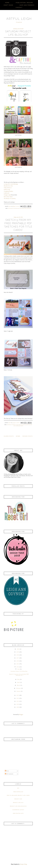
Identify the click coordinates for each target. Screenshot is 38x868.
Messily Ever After (8, 186)
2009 (18, 707)
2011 (18, 701)
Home (7, 3)
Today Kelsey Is (8, 188)
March (19, 685)
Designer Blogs (23, 864)
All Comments (9, 774)
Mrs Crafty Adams (8, 197)
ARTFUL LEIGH (19, 19)
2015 (18, 664)
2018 (18, 655)
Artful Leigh (10, 208)
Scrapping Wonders (8, 191)
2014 (18, 667)
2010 (18, 704)
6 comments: (17, 206)
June (19, 669)
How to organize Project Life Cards (18, 795)
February (19, 688)
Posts (7, 771)
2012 (18, 698)
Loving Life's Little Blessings (11, 184)
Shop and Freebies (27, 5)
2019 (18, 652)
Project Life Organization (18, 806)
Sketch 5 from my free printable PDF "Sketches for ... (19, 675)
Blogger (21, 715)
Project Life (19, 208)
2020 (18, 649)
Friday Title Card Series (22, 425)
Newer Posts (28, 436)
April (18, 682)
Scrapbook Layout (18, 810)
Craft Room (8, 5)
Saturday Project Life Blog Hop (26, 208)
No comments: (18, 423)
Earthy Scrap (7, 189)
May (19, 679)
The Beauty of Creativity (10, 198)
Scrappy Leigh (7, 195)
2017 (18, 658)
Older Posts (9, 436)
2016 (18, 661)
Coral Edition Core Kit (14, 425)
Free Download (14, 208)
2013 (18, 695)
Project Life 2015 (18, 803)
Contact (19, 7)
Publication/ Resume (24, 3)
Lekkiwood (7, 193)
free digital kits (18, 813)
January (19, 691)
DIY (18, 788)
